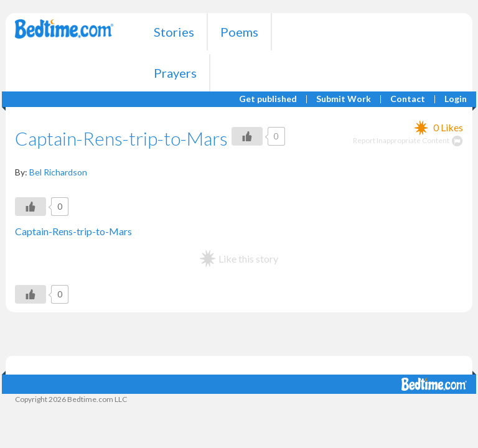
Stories (174, 32)
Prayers (175, 73)
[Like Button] (247, 136)
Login (456, 99)
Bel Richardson (58, 172)
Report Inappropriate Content (408, 140)
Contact (408, 99)
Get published (268, 99)
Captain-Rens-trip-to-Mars (73, 231)
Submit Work (344, 99)
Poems (239, 32)
